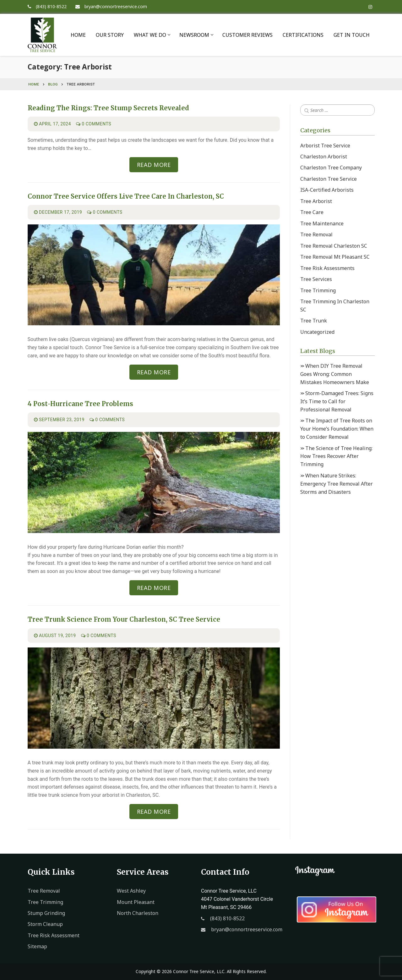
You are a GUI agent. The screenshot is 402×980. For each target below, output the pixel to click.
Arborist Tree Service (325, 146)
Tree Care (312, 212)
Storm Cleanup (45, 924)
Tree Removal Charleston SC (334, 246)
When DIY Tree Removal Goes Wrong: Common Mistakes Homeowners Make (335, 374)
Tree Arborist (316, 201)
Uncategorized (317, 332)
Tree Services (316, 279)
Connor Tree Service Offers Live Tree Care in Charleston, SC (126, 196)
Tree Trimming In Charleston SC (335, 306)
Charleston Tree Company (331, 168)
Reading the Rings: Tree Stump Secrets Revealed (108, 108)
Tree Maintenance (322, 223)
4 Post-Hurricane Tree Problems (80, 404)
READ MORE (154, 165)
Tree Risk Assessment (54, 935)
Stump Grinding (46, 913)
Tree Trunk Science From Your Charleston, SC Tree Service (124, 619)
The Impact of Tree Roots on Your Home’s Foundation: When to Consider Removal (337, 429)
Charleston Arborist (324, 157)
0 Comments (94, 124)
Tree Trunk (314, 321)
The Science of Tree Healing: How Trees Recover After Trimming (336, 456)
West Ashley (131, 891)
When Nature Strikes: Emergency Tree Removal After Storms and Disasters (337, 484)
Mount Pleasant (136, 902)
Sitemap (37, 946)
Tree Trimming (318, 290)
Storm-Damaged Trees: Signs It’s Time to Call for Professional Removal (337, 401)
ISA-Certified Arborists (327, 190)
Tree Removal (316, 234)
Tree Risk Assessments (327, 268)
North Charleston (138, 913)
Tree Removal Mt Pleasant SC (335, 257)
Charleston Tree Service (329, 179)
